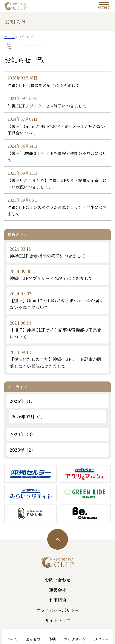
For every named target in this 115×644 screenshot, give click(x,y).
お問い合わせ (58, 580)
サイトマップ (58, 620)
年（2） (22, 450)
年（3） (22, 434)
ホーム (12, 639)
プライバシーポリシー (57, 610)
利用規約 (58, 600)
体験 (52, 639)
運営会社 (58, 590)
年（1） (22, 401)
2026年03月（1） (28, 417)
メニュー (101, 639)
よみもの (33, 639)
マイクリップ (75, 639)
